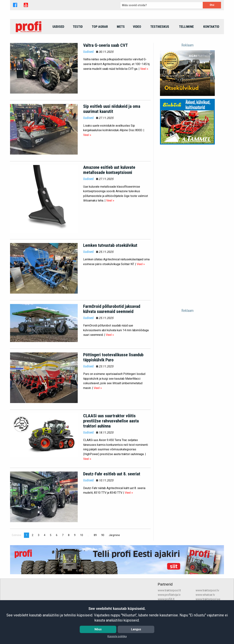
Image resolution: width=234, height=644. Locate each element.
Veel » (144, 93)
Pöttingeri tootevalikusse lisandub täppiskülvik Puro (113, 382)
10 (82, 560)
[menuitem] (29, 51)
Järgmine (115, 560)
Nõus (98, 629)
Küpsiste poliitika (117, 636)
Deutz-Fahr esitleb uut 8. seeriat (112, 499)
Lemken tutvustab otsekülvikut (110, 270)
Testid (78, 51)
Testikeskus (160, 51)
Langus (136, 629)
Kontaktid (211, 51)
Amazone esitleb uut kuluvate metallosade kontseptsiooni (109, 195)
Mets (121, 51)
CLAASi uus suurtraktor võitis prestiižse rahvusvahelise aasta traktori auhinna (111, 446)
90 (103, 560)
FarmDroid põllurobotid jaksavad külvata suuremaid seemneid (112, 334)
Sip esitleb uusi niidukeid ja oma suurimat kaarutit (112, 134)
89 (95, 560)
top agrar (100, 51)
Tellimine (186, 51)
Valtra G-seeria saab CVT (105, 70)
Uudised (58, 51)
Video (137, 51)
